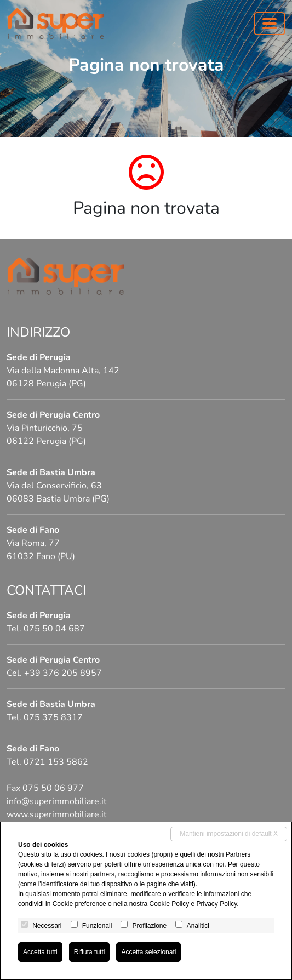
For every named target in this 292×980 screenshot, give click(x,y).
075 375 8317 (53, 717)
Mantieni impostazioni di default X (229, 834)
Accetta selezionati (148, 952)
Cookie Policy (169, 904)
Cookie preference (79, 904)
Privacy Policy (217, 904)
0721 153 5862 (56, 762)
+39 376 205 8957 (63, 673)
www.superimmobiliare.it (57, 814)
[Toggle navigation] (270, 24)
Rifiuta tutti (90, 952)
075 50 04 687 (54, 629)
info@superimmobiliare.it (57, 801)
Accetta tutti (40, 952)
